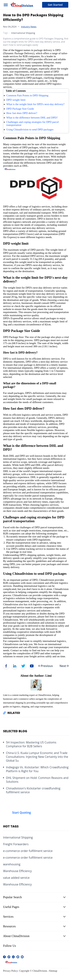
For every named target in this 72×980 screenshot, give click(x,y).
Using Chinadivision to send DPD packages (30, 129)
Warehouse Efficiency (17, 871)
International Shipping (23, 33)
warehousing (12, 864)
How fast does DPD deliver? (22, 113)
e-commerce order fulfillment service (28, 851)
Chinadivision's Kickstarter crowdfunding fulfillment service (33, 790)
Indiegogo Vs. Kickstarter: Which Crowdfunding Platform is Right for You (37, 769)
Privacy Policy (10, 971)
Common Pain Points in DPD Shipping (27, 95)
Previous (47, 666)
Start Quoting (21, 813)
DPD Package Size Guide (20, 109)
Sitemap (53, 971)
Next (63, 666)
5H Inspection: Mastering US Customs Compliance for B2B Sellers (31, 744)
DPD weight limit (16, 100)
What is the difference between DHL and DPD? (32, 118)
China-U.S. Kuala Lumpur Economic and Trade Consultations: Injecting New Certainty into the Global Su (37, 757)
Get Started (55, 5)
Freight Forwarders (16, 844)
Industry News (29, 27)
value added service (16, 878)
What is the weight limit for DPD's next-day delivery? (35, 104)
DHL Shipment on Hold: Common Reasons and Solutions (37, 780)
